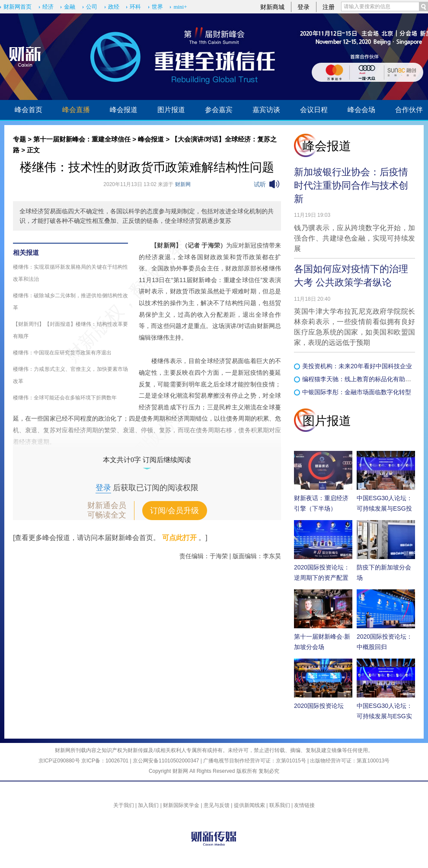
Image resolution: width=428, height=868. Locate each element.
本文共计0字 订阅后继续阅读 (147, 460)
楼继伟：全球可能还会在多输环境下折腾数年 (65, 398)
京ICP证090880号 (59, 761)
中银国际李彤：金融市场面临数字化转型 (357, 392)
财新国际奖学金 (181, 805)
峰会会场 (361, 110)
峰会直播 (76, 110)
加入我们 (148, 805)
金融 (70, 7)
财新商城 (272, 7)
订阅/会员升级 (174, 511)
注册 (329, 7)
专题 (19, 139)
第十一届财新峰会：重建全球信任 (82, 139)
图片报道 (171, 110)
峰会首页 (29, 110)
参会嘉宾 (219, 110)
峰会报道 (124, 110)
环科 (135, 7)
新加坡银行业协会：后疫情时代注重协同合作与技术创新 (351, 185)
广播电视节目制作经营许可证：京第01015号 (254, 761)
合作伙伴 (409, 110)
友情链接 (304, 805)
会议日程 (314, 110)
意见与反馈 (217, 805)
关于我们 (124, 805)
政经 (114, 7)
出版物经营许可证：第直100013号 (350, 761)
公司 (92, 7)
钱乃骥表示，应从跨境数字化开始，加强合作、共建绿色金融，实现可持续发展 (355, 238)
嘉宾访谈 (266, 110)
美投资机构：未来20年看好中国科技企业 (357, 366)
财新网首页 (18, 7)
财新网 (183, 184)
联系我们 (280, 805)
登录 (303, 7)
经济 (48, 7)
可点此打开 (179, 538)
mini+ (180, 7)
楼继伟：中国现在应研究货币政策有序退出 (62, 353)
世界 (157, 7)
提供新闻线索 (249, 805)
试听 (260, 184)
